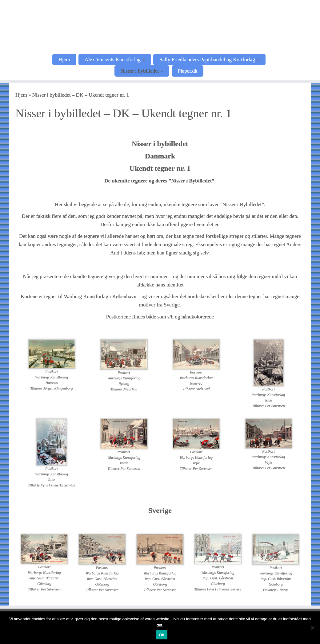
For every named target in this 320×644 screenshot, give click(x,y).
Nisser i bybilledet (142, 71)
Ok (161, 635)
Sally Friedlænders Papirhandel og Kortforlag (209, 60)
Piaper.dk (188, 71)
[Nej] (312, 628)
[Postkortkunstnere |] (160, 26)
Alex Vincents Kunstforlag (115, 60)
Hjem (64, 60)
